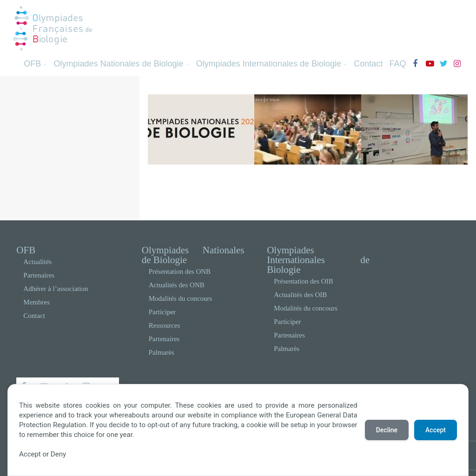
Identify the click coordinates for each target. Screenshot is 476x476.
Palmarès (162, 352)
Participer (162, 312)
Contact (368, 64)
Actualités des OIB (300, 295)
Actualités (37, 262)
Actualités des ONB (177, 285)
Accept (436, 430)
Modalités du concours (181, 298)
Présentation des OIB (303, 281)
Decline (387, 430)
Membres (36, 302)
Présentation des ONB (180, 271)
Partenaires (39, 275)
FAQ (397, 64)
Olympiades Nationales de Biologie (121, 64)
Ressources (165, 325)
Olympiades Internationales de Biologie (272, 64)
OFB (35, 64)
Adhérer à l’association (56, 289)
